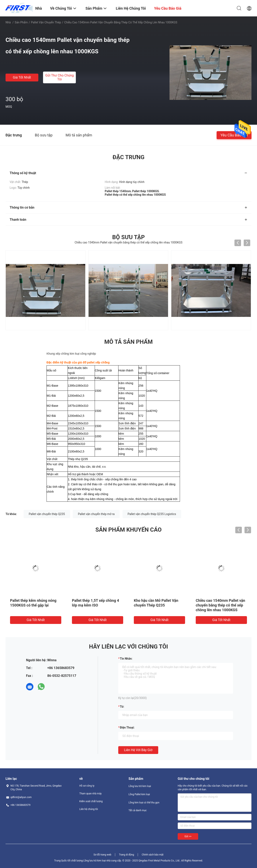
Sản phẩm (21, 22)
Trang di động (126, 855)
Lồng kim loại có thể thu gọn (144, 803)
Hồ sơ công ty (87, 786)
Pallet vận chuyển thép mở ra (96, 514)
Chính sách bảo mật (152, 855)
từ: (122, 707)
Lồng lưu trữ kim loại (140, 786)
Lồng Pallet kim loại (139, 794)
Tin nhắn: (126, 659)
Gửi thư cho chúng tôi (60, 77)
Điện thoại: (127, 728)
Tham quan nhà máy (90, 794)
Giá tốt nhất (22, 77)
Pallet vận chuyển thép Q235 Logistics (152, 514)
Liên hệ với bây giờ (138, 750)
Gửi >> (188, 836)
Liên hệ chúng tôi (89, 809)
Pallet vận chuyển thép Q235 (47, 514)
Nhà (8, 22)
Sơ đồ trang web (102, 855)
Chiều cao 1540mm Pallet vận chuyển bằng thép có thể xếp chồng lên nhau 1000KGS (220, 605)
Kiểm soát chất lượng (91, 801)
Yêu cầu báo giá (234, 135)
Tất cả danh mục (138, 810)
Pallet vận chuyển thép (46, 22)
